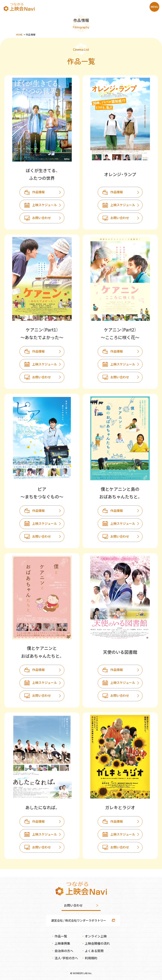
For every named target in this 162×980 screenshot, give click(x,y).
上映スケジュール (45, 205)
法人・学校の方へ (66, 958)
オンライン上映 (96, 936)
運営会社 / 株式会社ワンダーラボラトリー (79, 920)
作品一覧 (61, 936)
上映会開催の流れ (97, 943)
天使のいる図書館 (120, 652)
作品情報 (38, 192)
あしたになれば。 (42, 807)
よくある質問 (94, 951)
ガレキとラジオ (120, 807)
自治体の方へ (64, 951)
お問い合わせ (42, 218)
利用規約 (91, 958)
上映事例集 (62, 943)
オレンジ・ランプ (120, 174)
